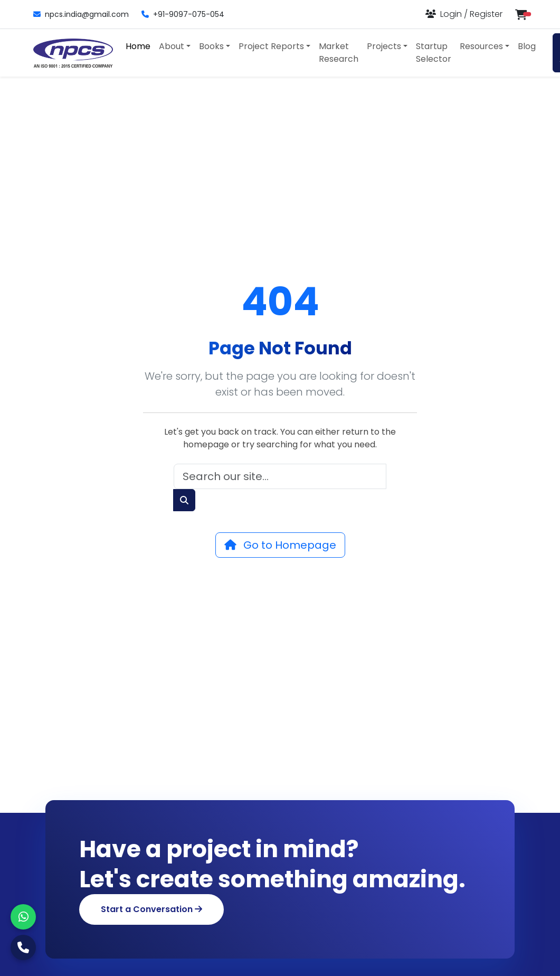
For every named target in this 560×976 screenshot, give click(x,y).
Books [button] (211, 46)
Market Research (339, 53)
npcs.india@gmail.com (81, 14)
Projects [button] (384, 46)
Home (138, 46)
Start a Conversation (151, 909)
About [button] (172, 46)
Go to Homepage (280, 545)
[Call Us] (23, 947)
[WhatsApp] (23, 917)
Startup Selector (434, 53)
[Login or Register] (464, 14)
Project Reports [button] (271, 46)
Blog (527, 46)
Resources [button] (481, 46)
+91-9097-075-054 (183, 14)
